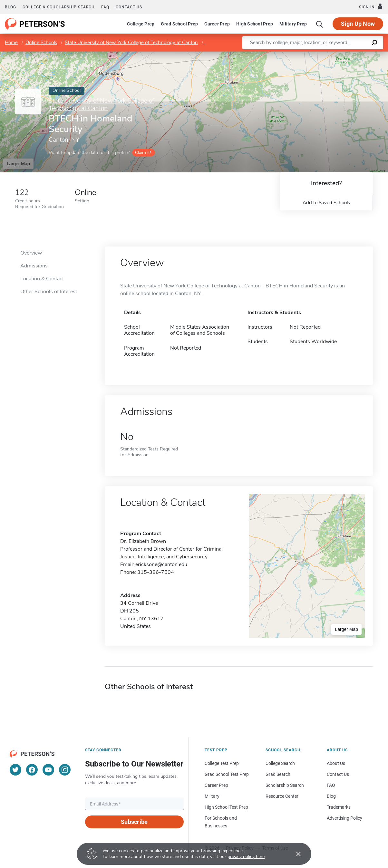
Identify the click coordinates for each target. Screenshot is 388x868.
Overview (31, 253)
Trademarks (339, 807)
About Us (336, 763)
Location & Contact (42, 279)
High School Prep (255, 24)
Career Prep (217, 24)
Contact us (129, 7)
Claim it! (143, 153)
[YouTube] (48, 770)
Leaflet (310, 55)
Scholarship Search (285, 785)
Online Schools (41, 43)
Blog (10, 7)
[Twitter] (15, 770)
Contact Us (338, 774)
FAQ (105, 7)
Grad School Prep (179, 24)
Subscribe (134, 822)
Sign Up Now (358, 24)
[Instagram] (65, 770)
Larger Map (18, 164)
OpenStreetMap (344, 55)
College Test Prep (222, 763)
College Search (280, 763)
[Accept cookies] (294, 854)
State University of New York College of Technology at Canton (131, 43)
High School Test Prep (226, 807)
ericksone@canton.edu (161, 564)
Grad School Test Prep (227, 774)
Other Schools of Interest (49, 292)
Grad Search (278, 774)
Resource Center (282, 796)
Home (11, 43)
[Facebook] (32, 770)
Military (212, 796)
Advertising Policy (344, 818)
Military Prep (293, 24)
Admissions (34, 266)
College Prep (141, 24)
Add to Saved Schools (326, 203)
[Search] (320, 24)
